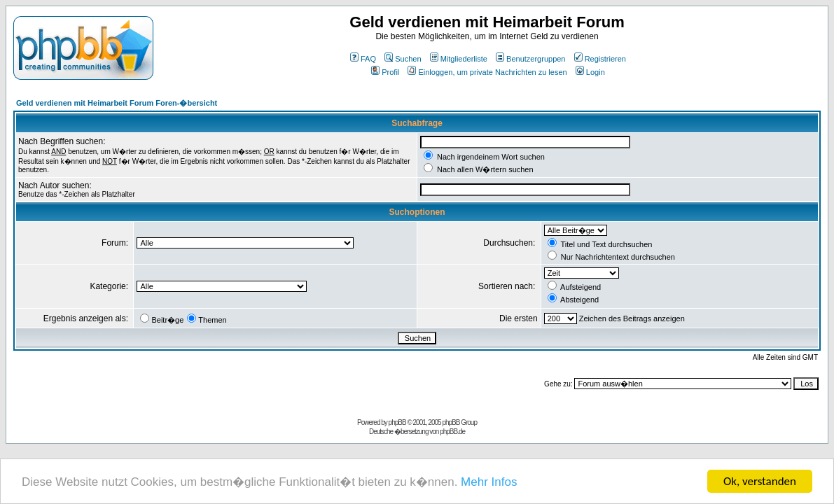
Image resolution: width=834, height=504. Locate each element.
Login (590, 72)
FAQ (363, 59)
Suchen (403, 59)
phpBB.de (452, 432)
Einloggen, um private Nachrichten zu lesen (487, 72)
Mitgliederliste (459, 59)
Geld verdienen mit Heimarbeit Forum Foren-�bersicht (117, 103)
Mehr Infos (489, 483)
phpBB (397, 422)
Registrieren (600, 59)
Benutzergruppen (530, 59)
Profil (385, 72)
